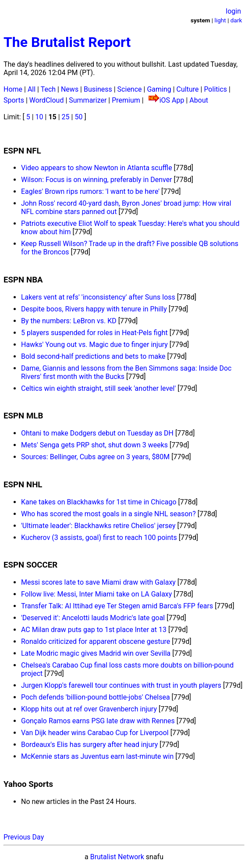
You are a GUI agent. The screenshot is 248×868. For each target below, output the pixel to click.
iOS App (172, 100)
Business (98, 89)
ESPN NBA (23, 280)
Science (130, 89)
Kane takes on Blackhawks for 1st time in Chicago (99, 502)
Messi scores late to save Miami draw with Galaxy (98, 582)
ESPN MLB (23, 416)
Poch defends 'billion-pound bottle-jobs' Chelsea (96, 697)
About (199, 100)
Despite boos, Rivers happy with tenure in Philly (94, 309)
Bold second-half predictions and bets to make (93, 356)
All (32, 89)
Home (13, 89)
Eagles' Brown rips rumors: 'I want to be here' (90, 191)
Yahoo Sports (28, 784)
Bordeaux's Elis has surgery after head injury (89, 745)
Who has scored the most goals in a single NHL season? (108, 514)
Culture (188, 89)
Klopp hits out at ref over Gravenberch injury (89, 709)
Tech (48, 89)
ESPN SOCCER (30, 565)
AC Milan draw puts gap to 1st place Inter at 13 (94, 630)
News (70, 89)
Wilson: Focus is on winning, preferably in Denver (97, 180)
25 (66, 117)
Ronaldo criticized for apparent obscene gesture (96, 641)
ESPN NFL (22, 151)
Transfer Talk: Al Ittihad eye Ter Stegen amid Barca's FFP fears (117, 606)
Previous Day (24, 837)
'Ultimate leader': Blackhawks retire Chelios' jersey (98, 526)
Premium (126, 100)
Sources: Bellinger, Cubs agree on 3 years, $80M (95, 457)
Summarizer (88, 100)
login (233, 11)
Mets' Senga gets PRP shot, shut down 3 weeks (94, 445)
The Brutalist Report (67, 42)
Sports (14, 100)
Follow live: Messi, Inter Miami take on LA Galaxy (96, 594)
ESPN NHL (23, 485)
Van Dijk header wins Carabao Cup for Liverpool (95, 733)
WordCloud (47, 100)
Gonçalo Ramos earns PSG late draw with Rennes (98, 721)
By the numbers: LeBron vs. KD (69, 321)
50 (78, 117)
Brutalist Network (117, 857)
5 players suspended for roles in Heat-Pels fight (94, 333)
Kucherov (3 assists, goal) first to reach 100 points (99, 538)
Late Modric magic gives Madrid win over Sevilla (96, 653)
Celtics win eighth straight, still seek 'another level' (98, 388)
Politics (215, 89)
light (220, 20)
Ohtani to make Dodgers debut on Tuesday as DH (97, 433)
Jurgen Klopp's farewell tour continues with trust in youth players (121, 685)
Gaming (159, 89)
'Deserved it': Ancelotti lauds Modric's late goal (93, 618)
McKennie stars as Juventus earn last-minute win (97, 756)
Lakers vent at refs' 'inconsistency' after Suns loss (98, 297)
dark (236, 20)
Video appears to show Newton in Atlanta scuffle (97, 168)
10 (39, 117)
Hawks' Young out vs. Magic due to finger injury (94, 345)
